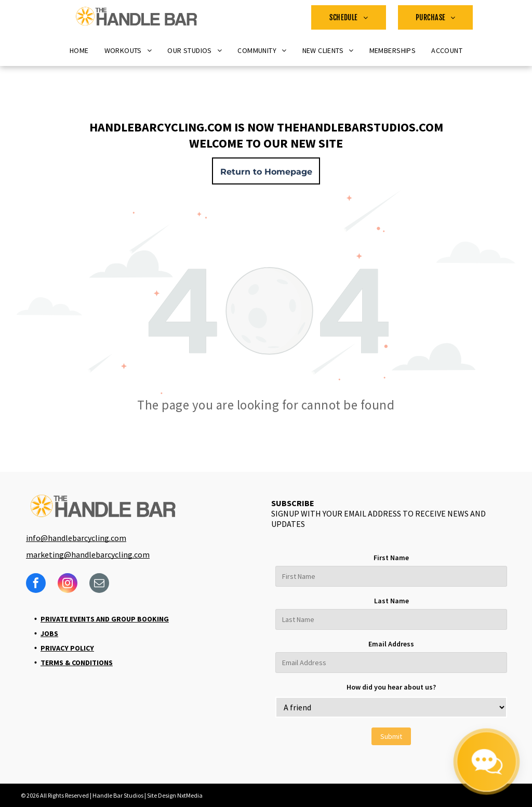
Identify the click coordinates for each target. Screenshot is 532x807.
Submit (391, 736)
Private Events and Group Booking (105, 619)
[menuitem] (349, 17)
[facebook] (36, 584)
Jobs (49, 633)
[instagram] (68, 584)
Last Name (391, 601)
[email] (99, 584)
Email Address (391, 644)
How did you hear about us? (391, 687)
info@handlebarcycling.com (76, 538)
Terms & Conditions (77, 663)
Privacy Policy (67, 648)
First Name (391, 558)
